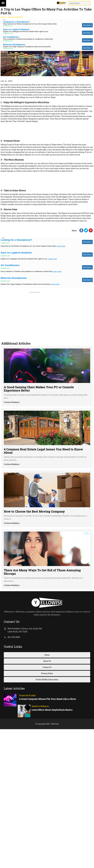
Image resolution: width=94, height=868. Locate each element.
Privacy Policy (47, 673)
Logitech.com (8, 33)
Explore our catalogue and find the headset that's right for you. (26, 31)
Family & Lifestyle (15, 17)
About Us (47, 661)
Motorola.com (8, 48)
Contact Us (47, 667)
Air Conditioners (11, 37)
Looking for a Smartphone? (16, 22)
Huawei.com (8, 26)
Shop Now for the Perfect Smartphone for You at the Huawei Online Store (30, 24)
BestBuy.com (8, 41)
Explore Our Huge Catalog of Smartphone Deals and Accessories (27, 47)
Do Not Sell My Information (47, 680)
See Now (87, 25)
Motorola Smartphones (14, 45)
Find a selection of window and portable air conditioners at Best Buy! (28, 39)
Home (3, 17)
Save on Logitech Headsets (16, 29)
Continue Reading (11, 402)
